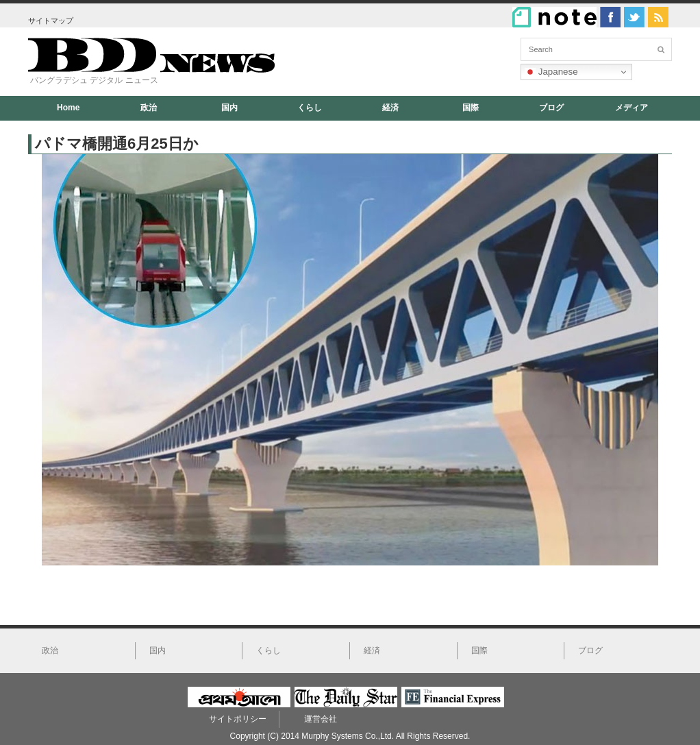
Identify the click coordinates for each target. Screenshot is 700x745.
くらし (310, 108)
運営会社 (321, 719)
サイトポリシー (238, 719)
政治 (149, 108)
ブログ (551, 108)
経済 (390, 108)
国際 (471, 108)
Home (68, 108)
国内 (229, 108)
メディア (632, 108)
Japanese (551, 72)
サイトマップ (51, 21)
